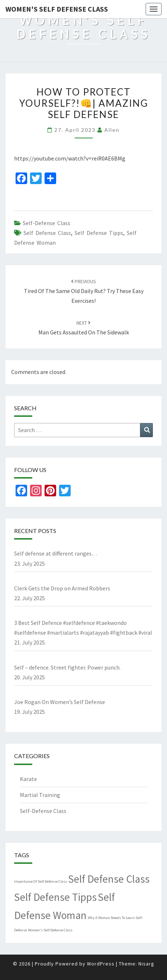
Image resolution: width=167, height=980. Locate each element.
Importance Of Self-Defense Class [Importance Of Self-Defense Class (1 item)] (41, 881)
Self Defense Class (47, 233)
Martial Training (40, 795)
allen (112, 130)
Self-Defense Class (47, 223)
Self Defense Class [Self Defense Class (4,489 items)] (109, 879)
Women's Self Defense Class (57, 9)
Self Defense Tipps (99, 233)
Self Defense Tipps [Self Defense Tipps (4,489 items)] (55, 897)
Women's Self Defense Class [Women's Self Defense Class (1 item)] (50, 930)
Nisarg (146, 964)
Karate (28, 779)
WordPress (101, 964)
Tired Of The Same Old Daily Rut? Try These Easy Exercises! (84, 291)
